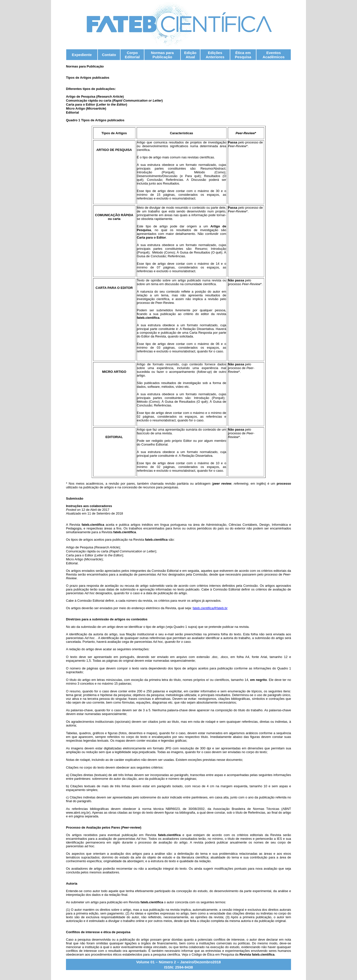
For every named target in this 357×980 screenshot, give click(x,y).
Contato (109, 55)
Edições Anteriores (215, 55)
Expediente (82, 55)
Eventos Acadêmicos (274, 55)
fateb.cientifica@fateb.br (210, 608)
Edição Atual (190, 55)
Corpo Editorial (132, 55)
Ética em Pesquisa (243, 55)
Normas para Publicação (162, 55)
